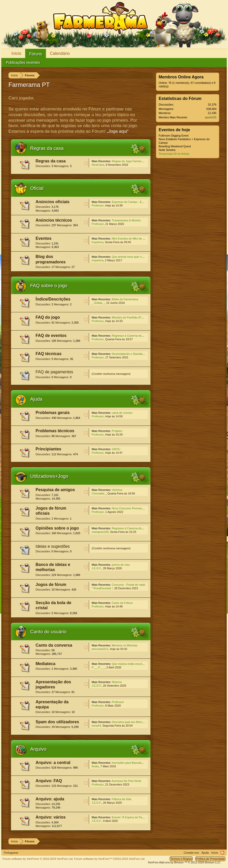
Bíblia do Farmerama (125, 299)
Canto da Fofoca (122, 603)
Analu (95, 766)
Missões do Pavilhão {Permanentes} (134, 317)
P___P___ (98, 667)
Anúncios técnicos (54, 220)
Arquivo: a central (53, 763)
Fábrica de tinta (122, 799)
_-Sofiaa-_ (98, 303)
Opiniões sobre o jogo (57, 528)
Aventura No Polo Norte (126, 781)
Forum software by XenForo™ (110, 859)
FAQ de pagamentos (54, 372)
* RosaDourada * (102, 588)
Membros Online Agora (181, 77)
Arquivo (38, 749)
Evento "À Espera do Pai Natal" (131, 817)
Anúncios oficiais (52, 202)
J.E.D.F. (97, 568)
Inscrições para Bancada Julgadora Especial (140, 763)
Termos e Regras (181, 859)
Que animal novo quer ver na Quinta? (135, 257)
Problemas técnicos (55, 431)
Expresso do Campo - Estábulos (132, 202)
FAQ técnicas (48, 354)
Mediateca (45, 664)
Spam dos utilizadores (57, 722)
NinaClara (98, 165)
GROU (116, 449)
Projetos (117, 431)
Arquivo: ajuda (50, 799)
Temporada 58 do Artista (174, 154)
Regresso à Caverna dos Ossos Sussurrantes (140, 336)
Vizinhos (117, 490)
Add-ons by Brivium (184, 862)
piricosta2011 (100, 649)
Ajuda (36, 399)
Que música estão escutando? (131, 664)
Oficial (37, 188)
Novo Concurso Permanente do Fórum (136, 508)
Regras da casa (47, 148)
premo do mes (121, 565)
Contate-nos (191, 853)
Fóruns (36, 54)
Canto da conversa (54, 645)
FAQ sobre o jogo (49, 286)
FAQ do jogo (48, 317)
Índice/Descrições (53, 299)
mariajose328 (100, 532)
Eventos (44, 238)
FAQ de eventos (51, 335)
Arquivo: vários (51, 817)
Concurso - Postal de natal (128, 585)
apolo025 (211, 117)
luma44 (96, 726)
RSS (86, 163)
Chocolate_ (99, 493)
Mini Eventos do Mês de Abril (130, 239)
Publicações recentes (23, 63)
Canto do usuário (48, 632)
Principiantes (48, 449)
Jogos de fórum (51, 585)
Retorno (117, 682)
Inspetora (97, 242)
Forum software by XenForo (38, 859)
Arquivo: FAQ (49, 781)
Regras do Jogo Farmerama (129, 161)
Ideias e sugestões (53, 546)
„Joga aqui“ (118, 131)
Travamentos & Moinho (126, 220)
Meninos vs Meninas (125, 645)
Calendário (60, 53)
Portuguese (11, 853)
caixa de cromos (122, 413)
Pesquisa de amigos (55, 490)
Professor (98, 205)
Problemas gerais (53, 413)
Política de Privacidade (210, 859)
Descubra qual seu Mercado (129, 722)
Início (16, 53)
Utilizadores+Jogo (49, 476)
